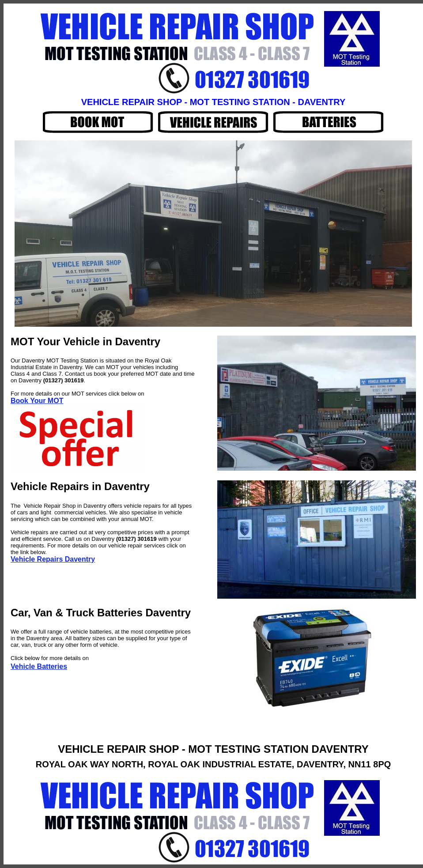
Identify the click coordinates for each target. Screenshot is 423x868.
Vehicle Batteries (39, 666)
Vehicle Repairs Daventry (53, 559)
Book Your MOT (37, 401)
